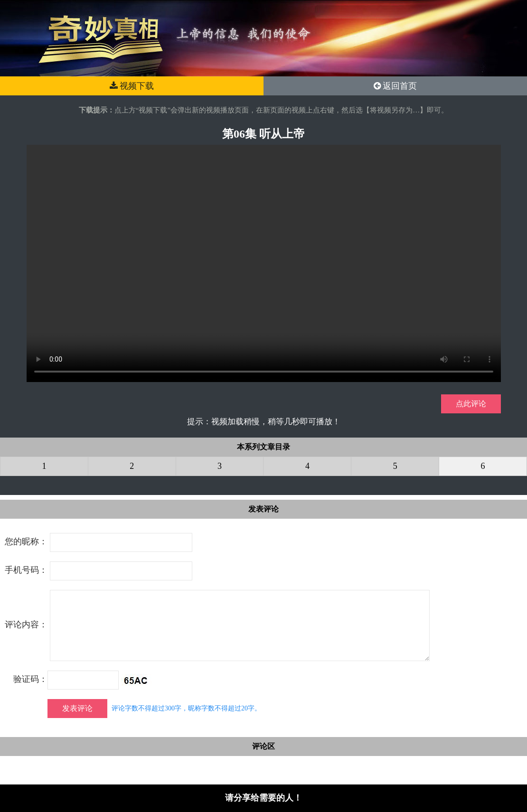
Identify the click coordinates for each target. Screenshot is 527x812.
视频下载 (132, 86)
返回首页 (395, 86)
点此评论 (471, 404)
